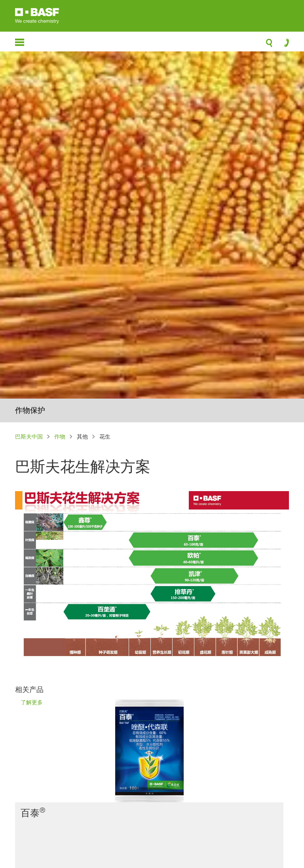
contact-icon (284, 45)
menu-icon (20, 43)
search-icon (269, 45)
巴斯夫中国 (29, 436)
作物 (60, 436)
